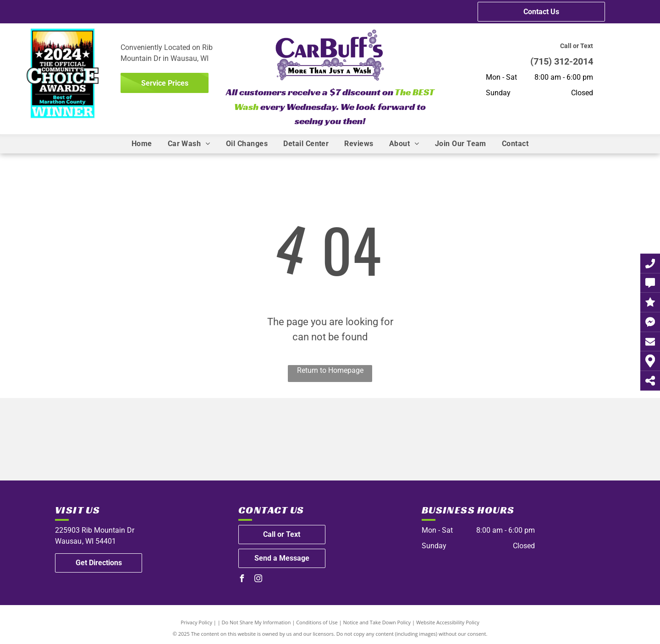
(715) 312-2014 (562, 61)
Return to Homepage (330, 370)
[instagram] (258, 580)
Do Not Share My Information (256, 622)
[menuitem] (142, 144)
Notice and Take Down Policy (377, 622)
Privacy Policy (196, 622)
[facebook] (242, 580)
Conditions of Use (317, 622)
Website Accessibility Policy (448, 622)
